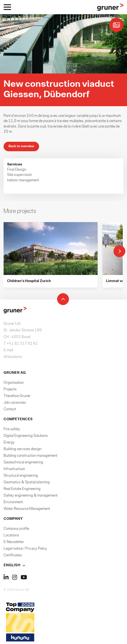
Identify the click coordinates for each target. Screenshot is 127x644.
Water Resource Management (27, 509)
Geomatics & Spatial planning (27, 482)
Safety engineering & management (31, 496)
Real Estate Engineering (22, 489)
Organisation (14, 383)
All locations (13, 357)
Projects (10, 389)
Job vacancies (15, 403)
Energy (9, 443)
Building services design (23, 449)
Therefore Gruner (17, 396)
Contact (10, 409)
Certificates (13, 555)
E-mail (8, 350)
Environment (13, 502)
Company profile (16, 529)
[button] (63, 565)
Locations (11, 535)
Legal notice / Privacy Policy (25, 549)
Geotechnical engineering (23, 462)
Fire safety (12, 429)
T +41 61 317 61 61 (21, 344)
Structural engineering (21, 476)
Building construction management (30, 456)
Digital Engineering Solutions (26, 436)
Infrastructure (14, 469)
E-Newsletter (14, 542)
